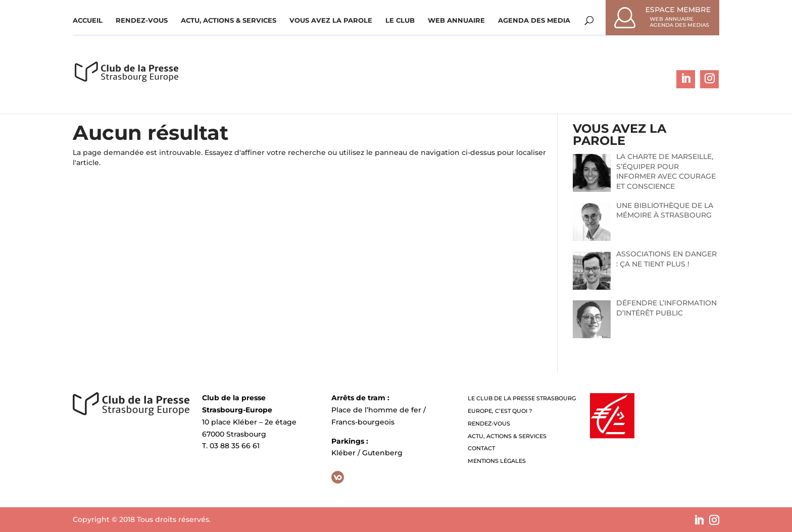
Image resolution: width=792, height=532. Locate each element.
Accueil (88, 20)
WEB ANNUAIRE (456, 20)
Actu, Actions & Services (229, 20)
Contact (481, 448)
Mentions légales (497, 461)
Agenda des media (534, 20)
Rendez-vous (142, 20)
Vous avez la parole (331, 20)
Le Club (400, 20)
